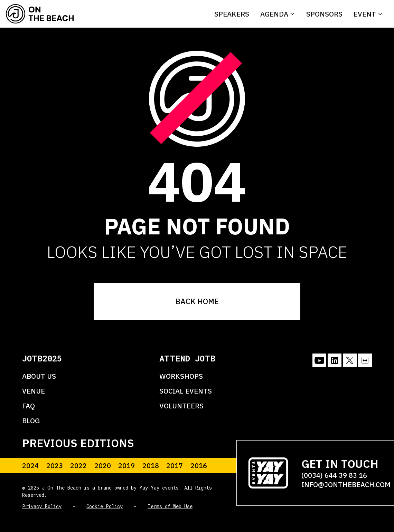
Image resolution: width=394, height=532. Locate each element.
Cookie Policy (105, 506)
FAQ (29, 406)
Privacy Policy (42, 506)
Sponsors (324, 14)
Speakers (232, 14)
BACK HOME (197, 301)
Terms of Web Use (170, 506)
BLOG (31, 421)
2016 (199, 466)
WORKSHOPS (181, 376)
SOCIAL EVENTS (186, 391)
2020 (103, 466)
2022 (78, 466)
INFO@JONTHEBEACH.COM (346, 485)
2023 (55, 466)
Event (365, 14)
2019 (126, 466)
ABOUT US (39, 376)
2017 (175, 466)
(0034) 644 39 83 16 (334, 475)
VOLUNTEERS (181, 406)
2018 (151, 466)
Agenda (274, 14)
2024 (30, 466)
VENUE (34, 391)
